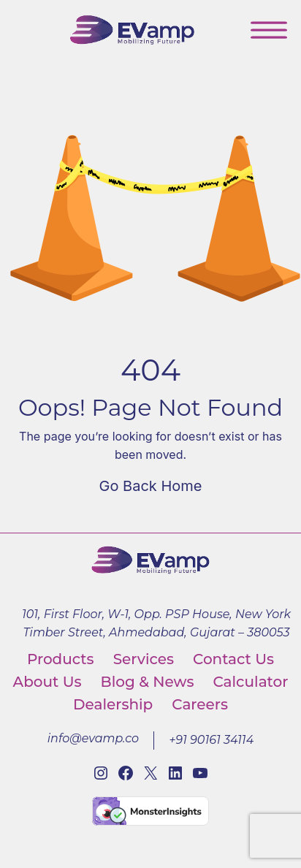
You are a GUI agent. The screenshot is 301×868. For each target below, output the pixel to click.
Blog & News (148, 682)
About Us (47, 682)
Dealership (113, 704)
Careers (200, 704)
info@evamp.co (93, 738)
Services (144, 659)
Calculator (250, 682)
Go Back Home (151, 486)
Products (61, 659)
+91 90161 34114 (211, 740)
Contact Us (233, 659)
